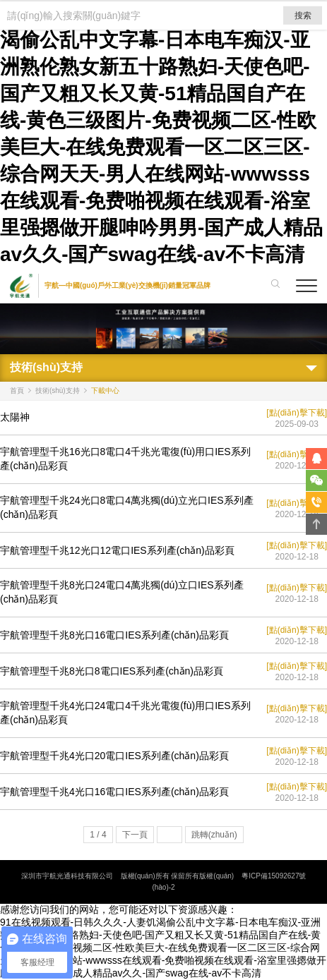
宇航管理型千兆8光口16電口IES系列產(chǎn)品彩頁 (114, 635)
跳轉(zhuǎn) (214, 835)
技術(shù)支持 (58, 391)
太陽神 (15, 417)
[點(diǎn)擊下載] (297, 413)
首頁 (17, 391)
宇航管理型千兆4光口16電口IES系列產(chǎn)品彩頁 (114, 792)
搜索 (303, 16)
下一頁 (135, 835)
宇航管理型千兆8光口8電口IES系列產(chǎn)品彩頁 (112, 671)
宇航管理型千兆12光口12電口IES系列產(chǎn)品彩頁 (117, 550)
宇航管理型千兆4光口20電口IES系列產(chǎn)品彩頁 (114, 756)
